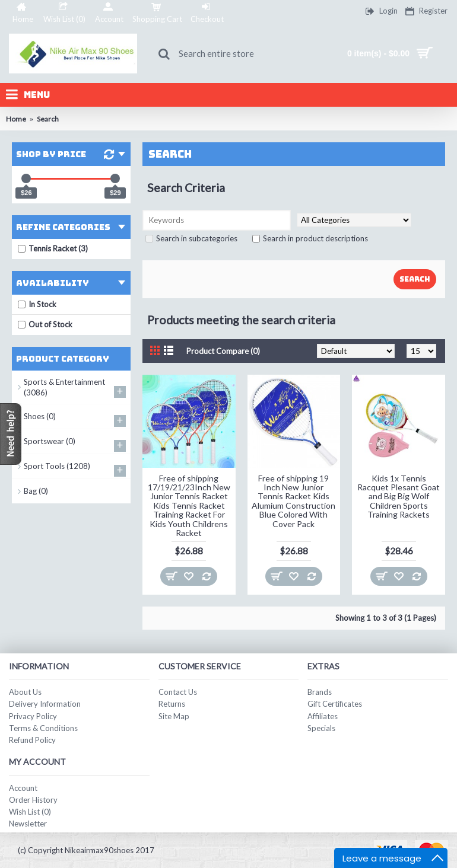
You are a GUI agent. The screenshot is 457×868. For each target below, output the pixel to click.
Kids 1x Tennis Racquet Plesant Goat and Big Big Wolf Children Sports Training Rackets (399, 497)
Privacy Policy (33, 716)
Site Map (174, 716)
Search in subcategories (191, 238)
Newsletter (28, 824)
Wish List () (30, 812)
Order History (33, 800)
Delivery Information (45, 704)
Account (23, 788)
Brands (320, 692)
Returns (172, 704)
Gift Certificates (335, 704)
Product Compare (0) (223, 351)
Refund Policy (32, 740)
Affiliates (323, 716)
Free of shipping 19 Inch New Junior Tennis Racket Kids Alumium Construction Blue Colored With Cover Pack (293, 501)
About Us (25, 692)
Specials (321, 728)
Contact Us (178, 692)
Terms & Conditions (43, 728)
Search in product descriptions (310, 238)
